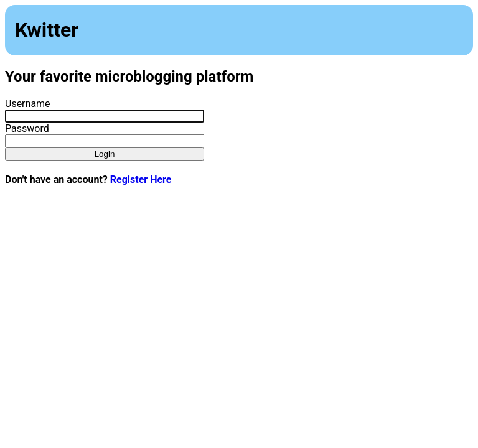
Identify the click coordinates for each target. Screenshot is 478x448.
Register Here (141, 180)
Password (27, 128)
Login (105, 154)
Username (28, 104)
